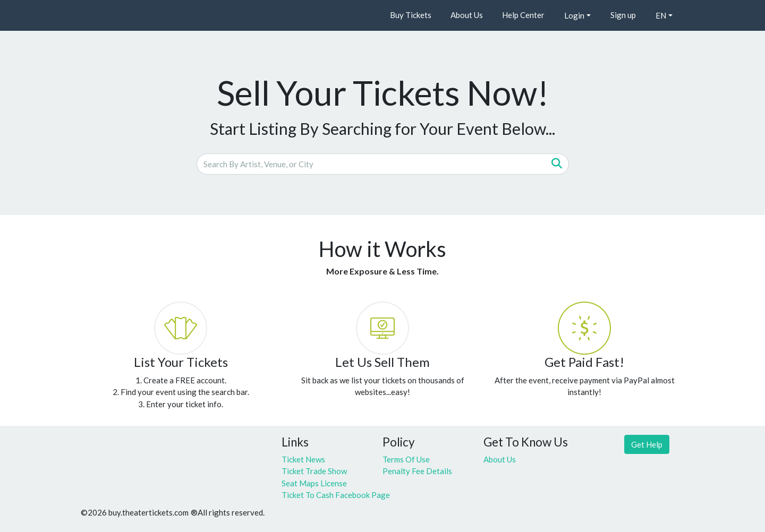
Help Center (523, 15)
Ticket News (303, 459)
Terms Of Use (406, 459)
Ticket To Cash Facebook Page (324, 495)
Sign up (623, 15)
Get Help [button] (647, 444)
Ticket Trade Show (314, 471)
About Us (467, 15)
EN (661, 15)
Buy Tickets (411, 15)
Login (574, 15)
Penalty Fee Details (417, 471)
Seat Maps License (314, 483)
